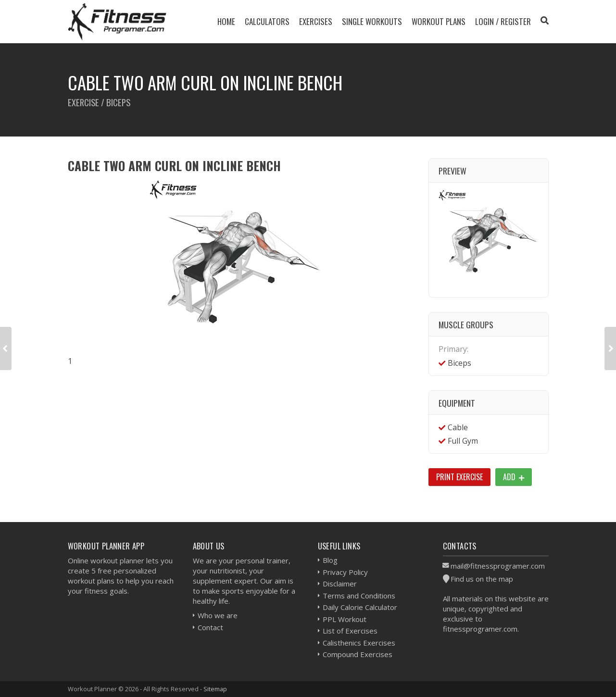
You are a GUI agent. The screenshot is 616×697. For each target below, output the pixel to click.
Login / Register (503, 21)
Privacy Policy (345, 572)
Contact (210, 627)
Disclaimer (340, 584)
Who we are (218, 615)
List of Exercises (350, 631)
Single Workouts (372, 21)
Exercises (316, 21)
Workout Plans (439, 21)
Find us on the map (482, 579)
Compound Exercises (358, 654)
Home (226, 21)
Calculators (267, 21)
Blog (330, 560)
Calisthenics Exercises (359, 643)
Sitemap (215, 689)
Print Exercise (459, 477)
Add (514, 477)
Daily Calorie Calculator (360, 607)
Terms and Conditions (359, 596)
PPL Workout (345, 619)
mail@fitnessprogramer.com (498, 566)
